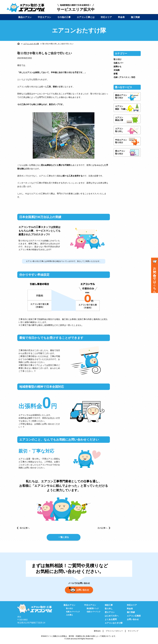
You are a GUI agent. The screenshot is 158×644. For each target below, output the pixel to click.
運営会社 (97, 632)
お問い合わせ (79, 591)
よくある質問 (111, 621)
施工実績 (135, 17)
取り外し (109, 610)
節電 (116, 74)
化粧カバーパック (73, 613)
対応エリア (106, 17)
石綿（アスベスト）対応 (124, 77)
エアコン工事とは (86, 17)
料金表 (121, 17)
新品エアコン (25, 17)
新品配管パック (93, 610)
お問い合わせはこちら (155, 276)
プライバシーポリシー (114, 632)
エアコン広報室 (134, 617)
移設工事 (109, 607)
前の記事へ (25, 528)
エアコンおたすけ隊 (31, 44)
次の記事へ (102, 528)
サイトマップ (133, 632)
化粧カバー (118, 63)
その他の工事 (64, 17)
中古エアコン (44, 17)
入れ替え (69, 616)
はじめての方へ (112, 617)
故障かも (118, 67)
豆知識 (117, 70)
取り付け (118, 59)
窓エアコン (110, 614)
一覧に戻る (64, 538)
